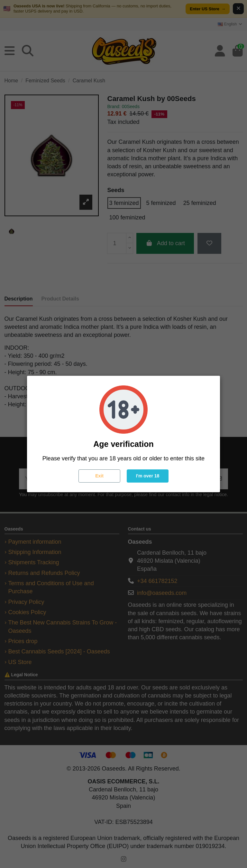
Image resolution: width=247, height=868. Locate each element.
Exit (99, 476)
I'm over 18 (148, 476)
